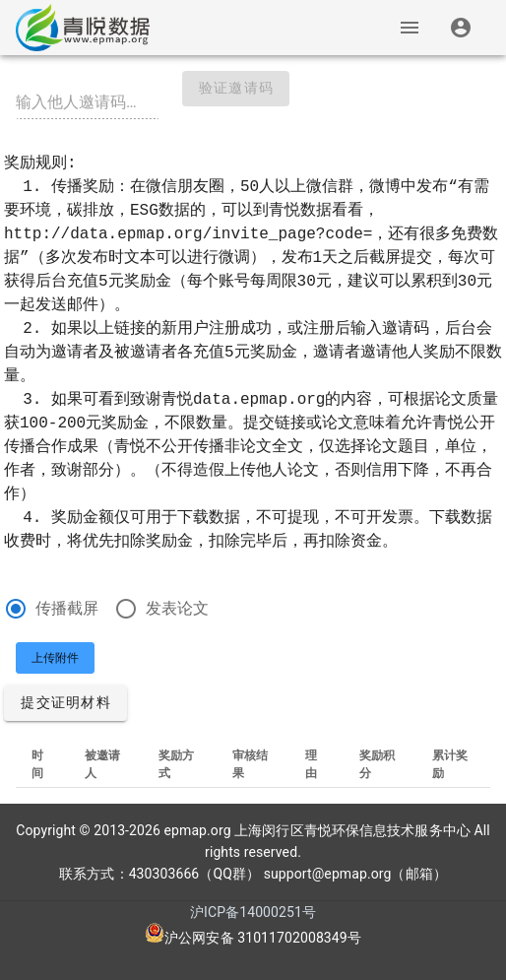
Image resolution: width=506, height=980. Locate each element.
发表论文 (177, 608)
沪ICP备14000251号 (253, 912)
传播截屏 (67, 608)
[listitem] (462, 28)
